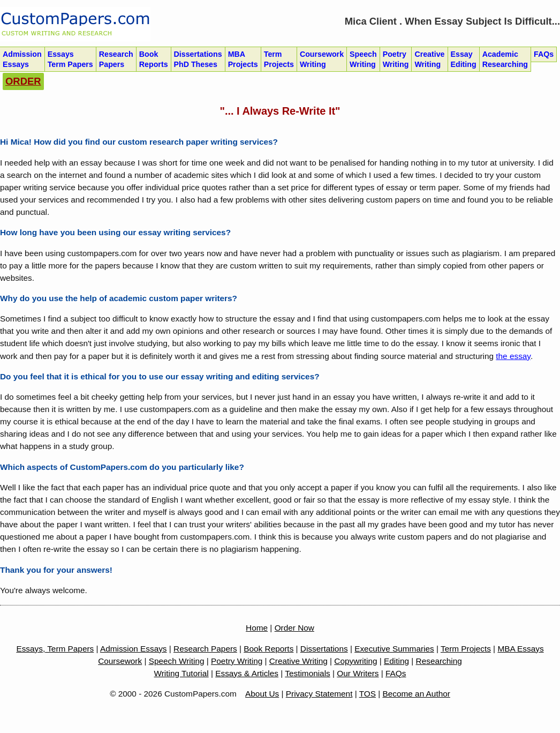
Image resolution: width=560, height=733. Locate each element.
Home (257, 628)
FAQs (396, 673)
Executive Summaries (394, 649)
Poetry (396, 59)
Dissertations (198, 59)
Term (279, 59)
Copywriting (355, 661)
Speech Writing (177, 661)
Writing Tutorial (181, 673)
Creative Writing (298, 661)
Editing (396, 661)
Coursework (322, 59)
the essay (513, 356)
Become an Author (417, 694)
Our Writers (358, 673)
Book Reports (268, 649)
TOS (368, 694)
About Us (262, 694)
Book (154, 59)
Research (116, 59)
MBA (243, 59)
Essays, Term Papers (55, 649)
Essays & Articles (247, 673)
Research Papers (205, 649)
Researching (439, 661)
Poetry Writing (237, 661)
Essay (464, 59)
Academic (505, 59)
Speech (363, 59)
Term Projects (466, 649)
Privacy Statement (319, 694)
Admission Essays (134, 649)
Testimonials (308, 673)
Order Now (294, 628)
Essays (70, 59)
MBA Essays (520, 649)
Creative (429, 59)
